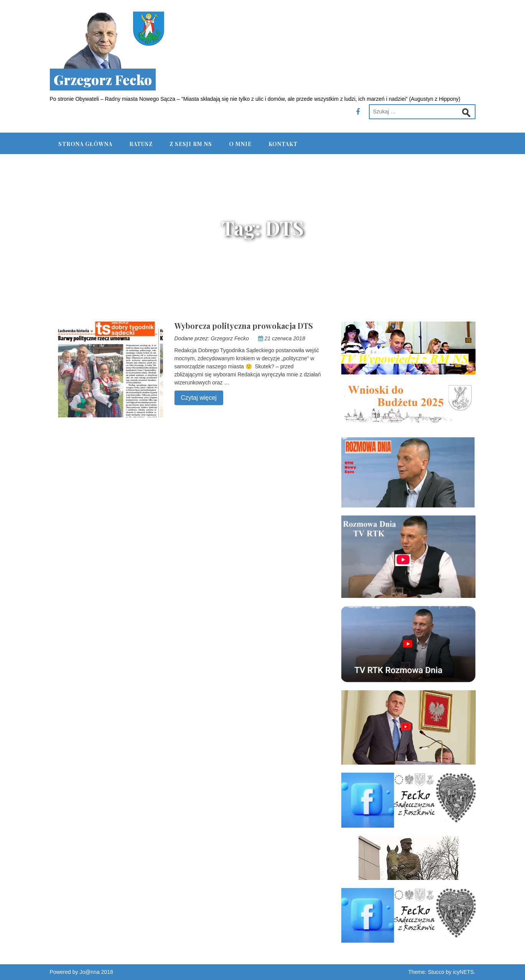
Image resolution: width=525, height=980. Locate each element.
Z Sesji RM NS (191, 144)
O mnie (240, 144)
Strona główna (85, 144)
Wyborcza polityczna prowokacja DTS (244, 326)
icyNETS (463, 972)
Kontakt (283, 144)
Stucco (436, 972)
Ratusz (141, 144)
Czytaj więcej (196, 397)
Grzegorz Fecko (103, 80)
